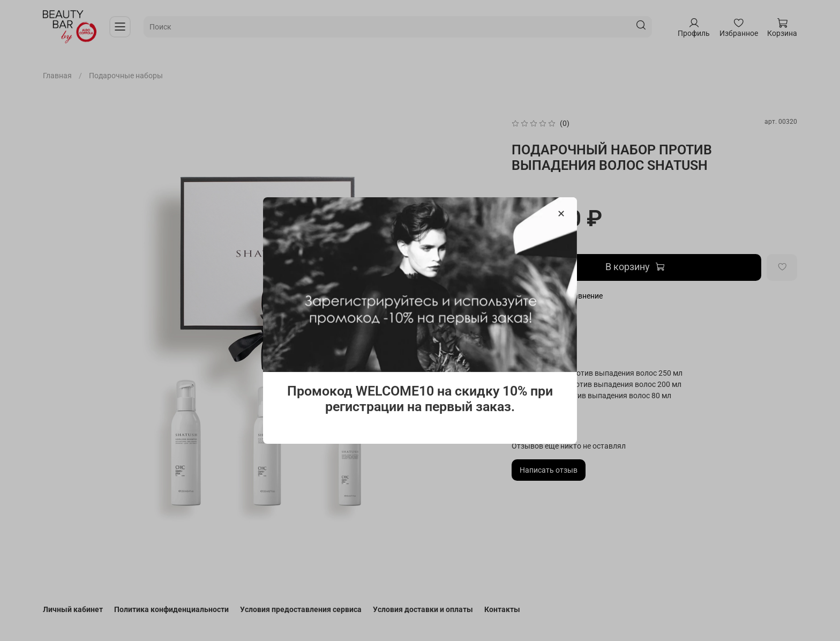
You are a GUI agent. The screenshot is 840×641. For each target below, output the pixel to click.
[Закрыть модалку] (561, 214)
